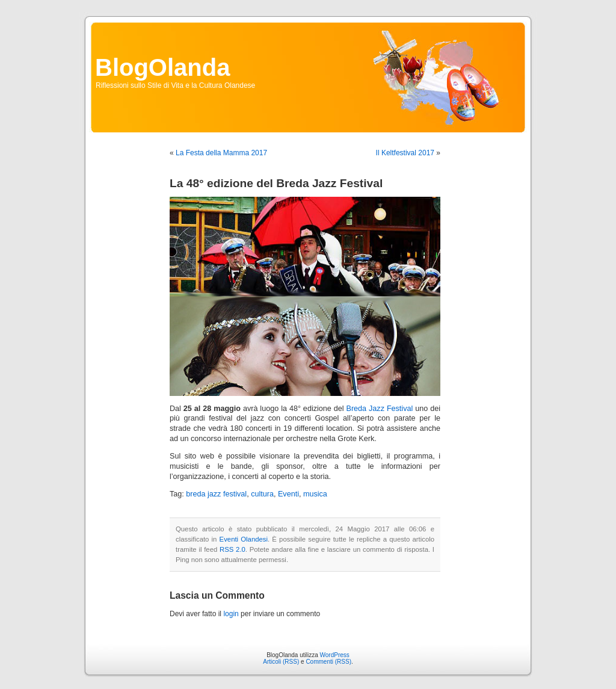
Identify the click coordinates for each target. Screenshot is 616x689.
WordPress (335, 655)
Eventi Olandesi (244, 539)
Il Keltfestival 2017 (405, 153)
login (231, 614)
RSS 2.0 (233, 549)
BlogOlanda (162, 67)
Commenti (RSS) (328, 662)
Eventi (288, 494)
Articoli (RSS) (281, 662)
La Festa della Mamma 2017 (221, 153)
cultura (262, 494)
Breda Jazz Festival (379, 409)
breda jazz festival (216, 494)
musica (315, 494)
